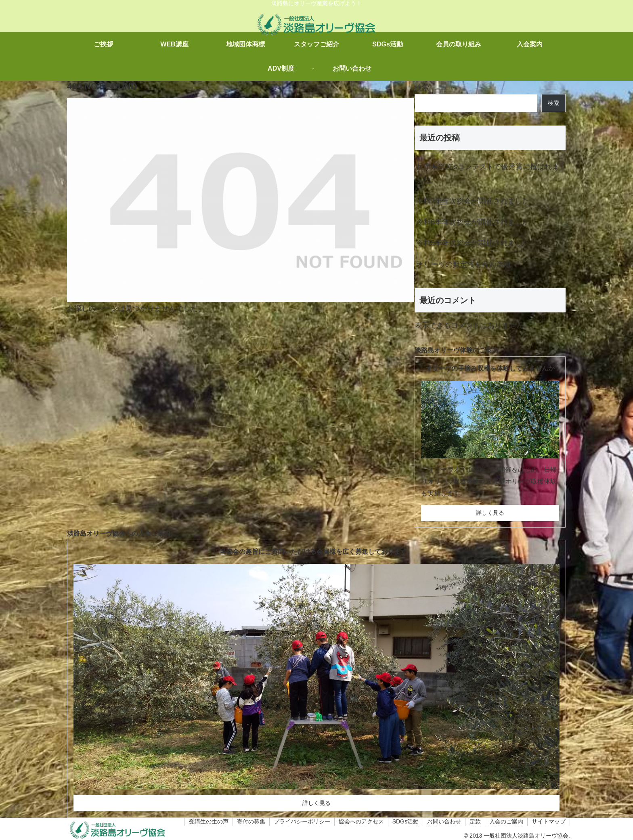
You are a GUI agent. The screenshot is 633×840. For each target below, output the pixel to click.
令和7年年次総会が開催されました (473, 201)
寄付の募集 (251, 821)
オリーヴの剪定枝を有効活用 (463, 264)
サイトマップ (549, 821)
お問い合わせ (444, 821)
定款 (475, 821)
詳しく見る (490, 513)
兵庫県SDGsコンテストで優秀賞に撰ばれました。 (488, 173)
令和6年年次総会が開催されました (473, 222)
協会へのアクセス (361, 821)
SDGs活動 (406, 821)
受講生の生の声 (209, 821)
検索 (422, 88)
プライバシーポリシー (302, 821)
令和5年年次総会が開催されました (473, 243)
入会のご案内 (506, 821)
